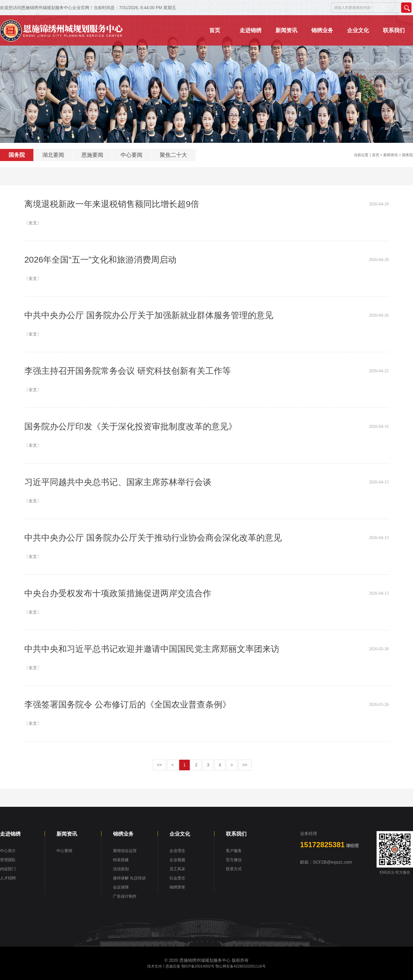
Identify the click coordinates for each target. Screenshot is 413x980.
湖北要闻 (53, 155)
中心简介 (8, 851)
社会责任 (177, 878)
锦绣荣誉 (177, 887)
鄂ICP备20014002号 (198, 966)
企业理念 (177, 851)
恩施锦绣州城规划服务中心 (205, 960)
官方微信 (234, 860)
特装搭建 (121, 860)
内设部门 (8, 869)
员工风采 (177, 869)
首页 (376, 155)
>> (245, 765)
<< (159, 765)
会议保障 (121, 887)
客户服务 (234, 851)
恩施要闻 (92, 155)
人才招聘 (8, 878)
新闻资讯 (391, 155)
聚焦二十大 (173, 155)
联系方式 (234, 869)
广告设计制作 (125, 896)
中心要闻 (131, 155)
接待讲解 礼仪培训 (129, 878)
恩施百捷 (173, 966)
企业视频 (177, 860)
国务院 (17, 155)
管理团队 (8, 860)
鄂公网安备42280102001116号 (240, 966)
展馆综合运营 (125, 851)
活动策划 (121, 869)
